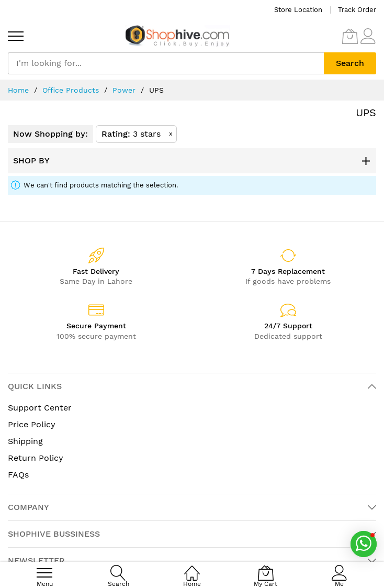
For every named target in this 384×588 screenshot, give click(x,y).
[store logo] (177, 36)
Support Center (40, 408)
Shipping (25, 441)
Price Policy (32, 424)
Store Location (298, 10)
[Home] (192, 567)
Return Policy (36, 458)
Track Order (357, 10)
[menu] (16, 36)
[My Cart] (350, 36)
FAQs (18, 475)
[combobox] (166, 63)
